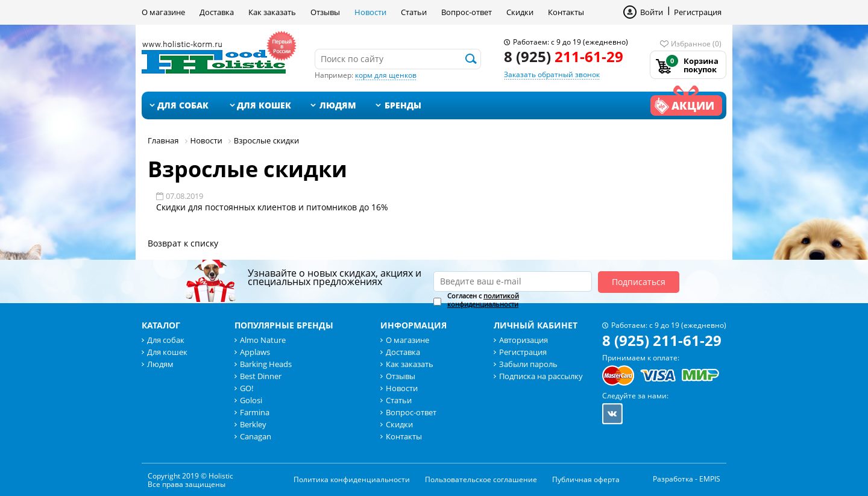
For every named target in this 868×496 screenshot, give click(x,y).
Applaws (255, 352)
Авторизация (524, 340)
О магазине (163, 12)
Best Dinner (261, 376)
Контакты (566, 12)
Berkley (253, 424)
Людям (338, 105)
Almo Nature (263, 340)
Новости (370, 12)
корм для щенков (386, 75)
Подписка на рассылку (541, 376)
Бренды (403, 105)
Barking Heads (266, 364)
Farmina (255, 412)
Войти (652, 12)
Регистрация (698, 12)
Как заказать (272, 12)
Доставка (217, 12)
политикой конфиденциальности (483, 300)
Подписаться (639, 282)
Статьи (414, 12)
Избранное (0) (696, 44)
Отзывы (325, 12)
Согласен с (483, 300)
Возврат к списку (183, 243)
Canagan (256, 436)
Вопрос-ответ (467, 12)
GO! (247, 388)
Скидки (520, 12)
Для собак (183, 105)
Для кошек (264, 105)
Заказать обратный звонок (552, 74)
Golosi (251, 400)
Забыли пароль (528, 364)
